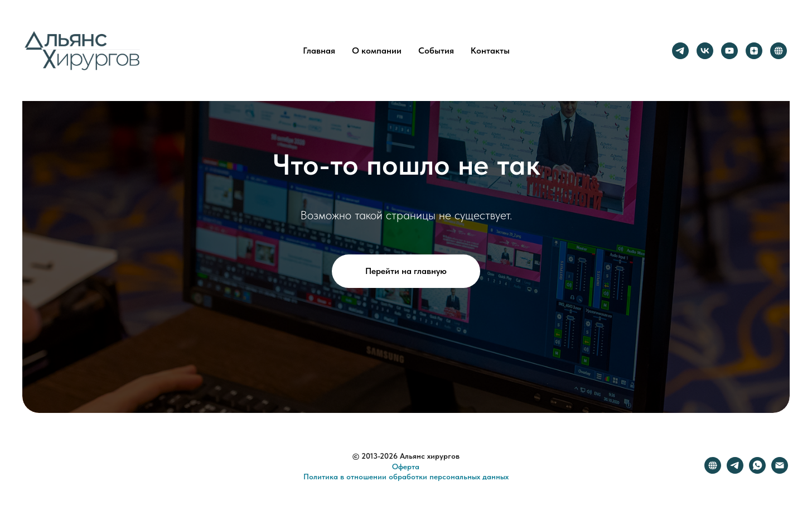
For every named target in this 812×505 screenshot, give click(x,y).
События (436, 50)
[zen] (754, 51)
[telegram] (680, 51)
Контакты (490, 50)
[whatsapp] (757, 471)
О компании (377, 50)
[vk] (705, 51)
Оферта (406, 466)
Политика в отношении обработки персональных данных (406, 477)
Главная (319, 50)
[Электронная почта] (780, 471)
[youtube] (729, 51)
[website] (779, 51)
